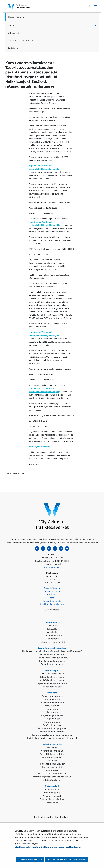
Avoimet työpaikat (52, 796)
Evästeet (52, 598)
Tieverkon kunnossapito (52, 674)
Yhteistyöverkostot (52, 780)
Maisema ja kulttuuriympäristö (52, 728)
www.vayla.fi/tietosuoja (40, 447)
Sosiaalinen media (52, 601)
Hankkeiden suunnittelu (52, 654)
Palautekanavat (52, 567)
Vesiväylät (52, 632)
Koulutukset (52, 770)
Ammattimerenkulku (52, 757)
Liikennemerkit (52, 639)
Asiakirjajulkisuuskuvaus (52, 604)
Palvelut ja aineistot (52, 767)
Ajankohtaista (16, 17)
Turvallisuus (52, 747)
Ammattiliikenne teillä (52, 751)
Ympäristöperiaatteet (52, 696)
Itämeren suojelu (52, 722)
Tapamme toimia (52, 793)
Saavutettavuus (52, 588)
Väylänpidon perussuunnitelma (52, 683)
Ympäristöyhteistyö (52, 725)
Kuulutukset (13, 48)
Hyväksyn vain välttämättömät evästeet (66, 859)
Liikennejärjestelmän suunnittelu (52, 658)
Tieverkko (52, 626)
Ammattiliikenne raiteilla (52, 754)
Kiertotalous (52, 712)
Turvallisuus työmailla (52, 664)
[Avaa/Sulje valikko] (96, 6)
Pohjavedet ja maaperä (52, 715)
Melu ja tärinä (52, 706)
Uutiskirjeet (13, 33)
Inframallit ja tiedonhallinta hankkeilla (52, 777)
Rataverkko (52, 629)
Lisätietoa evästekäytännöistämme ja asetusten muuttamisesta (48, 847)
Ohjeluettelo (52, 760)
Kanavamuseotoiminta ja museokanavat (52, 735)
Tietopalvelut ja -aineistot (52, 642)
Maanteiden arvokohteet (52, 731)
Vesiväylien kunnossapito (52, 680)
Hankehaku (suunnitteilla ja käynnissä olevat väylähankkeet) (52, 651)
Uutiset (11, 25)
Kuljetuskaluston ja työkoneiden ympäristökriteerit (52, 738)
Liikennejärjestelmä (52, 635)
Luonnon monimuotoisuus (52, 702)
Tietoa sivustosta (52, 591)
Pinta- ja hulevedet (52, 719)
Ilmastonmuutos (52, 699)
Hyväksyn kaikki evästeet (30, 859)
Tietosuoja (52, 594)
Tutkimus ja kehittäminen (52, 799)
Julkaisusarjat (52, 802)
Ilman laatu (52, 709)
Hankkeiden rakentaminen (52, 661)
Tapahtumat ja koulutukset (21, 40)
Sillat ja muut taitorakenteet (52, 773)
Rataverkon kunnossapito (52, 677)
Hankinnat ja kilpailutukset (52, 764)
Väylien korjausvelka (52, 686)
